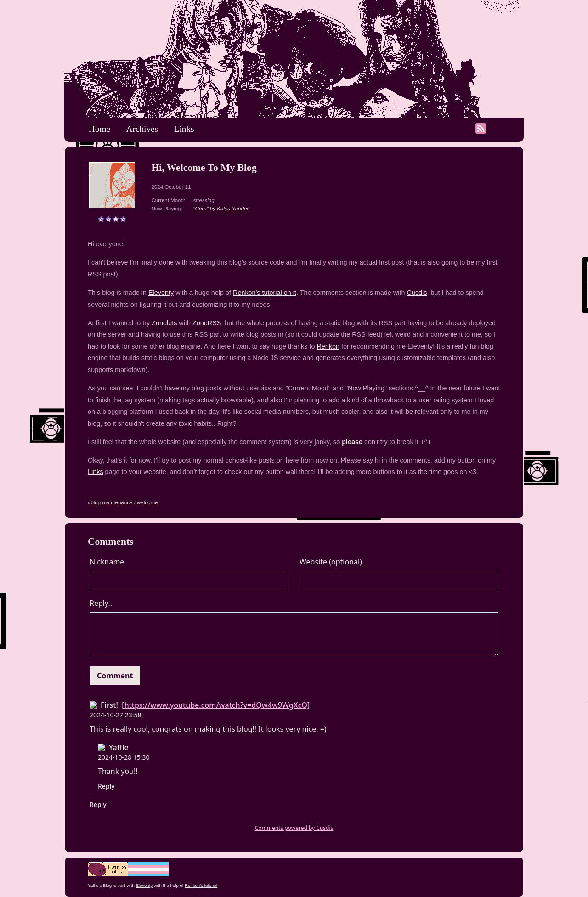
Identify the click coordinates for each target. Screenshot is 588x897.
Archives (142, 129)
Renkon (328, 346)
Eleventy (161, 293)
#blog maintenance (110, 502)
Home (99, 129)
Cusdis (417, 293)
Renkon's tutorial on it (265, 293)
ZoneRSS (207, 323)
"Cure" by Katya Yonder (221, 209)
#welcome (146, 502)
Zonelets (164, 323)
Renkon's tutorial (201, 885)
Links (184, 129)
